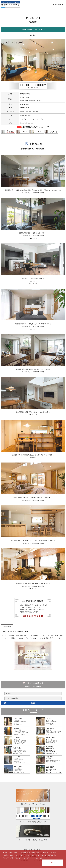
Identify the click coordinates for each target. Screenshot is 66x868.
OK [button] (52, 863)
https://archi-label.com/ (27, 123)
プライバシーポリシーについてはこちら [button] (31, 858)
